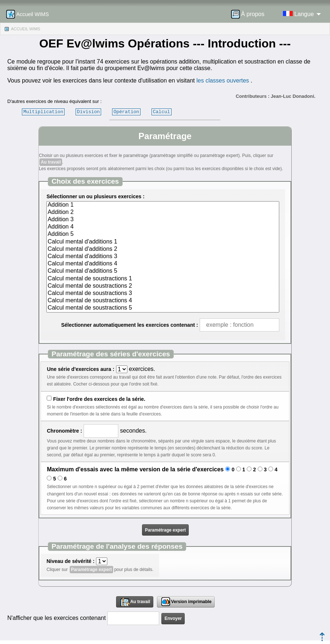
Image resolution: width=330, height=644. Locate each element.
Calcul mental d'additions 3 (163, 257)
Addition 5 (163, 234)
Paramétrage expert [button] (165, 530)
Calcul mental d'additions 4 (163, 264)
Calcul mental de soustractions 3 (163, 294)
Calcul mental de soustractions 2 (163, 286)
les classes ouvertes (223, 80)
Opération (126, 112)
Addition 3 (163, 220)
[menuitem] (250, 14)
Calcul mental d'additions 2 (163, 249)
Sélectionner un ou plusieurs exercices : (95, 196)
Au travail (51, 162)
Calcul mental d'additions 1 (163, 242)
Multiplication (43, 112)
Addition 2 (163, 212)
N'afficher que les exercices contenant (57, 618)
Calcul (162, 112)
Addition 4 (163, 227)
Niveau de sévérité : (70, 561)
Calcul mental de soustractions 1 (163, 279)
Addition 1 (163, 205)
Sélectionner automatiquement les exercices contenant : (129, 325)
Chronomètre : (64, 431)
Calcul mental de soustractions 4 (163, 301)
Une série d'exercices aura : (80, 369)
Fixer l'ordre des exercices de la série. (99, 399)
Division (88, 112)
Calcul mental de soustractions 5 (163, 308)
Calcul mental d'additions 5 (163, 271)
